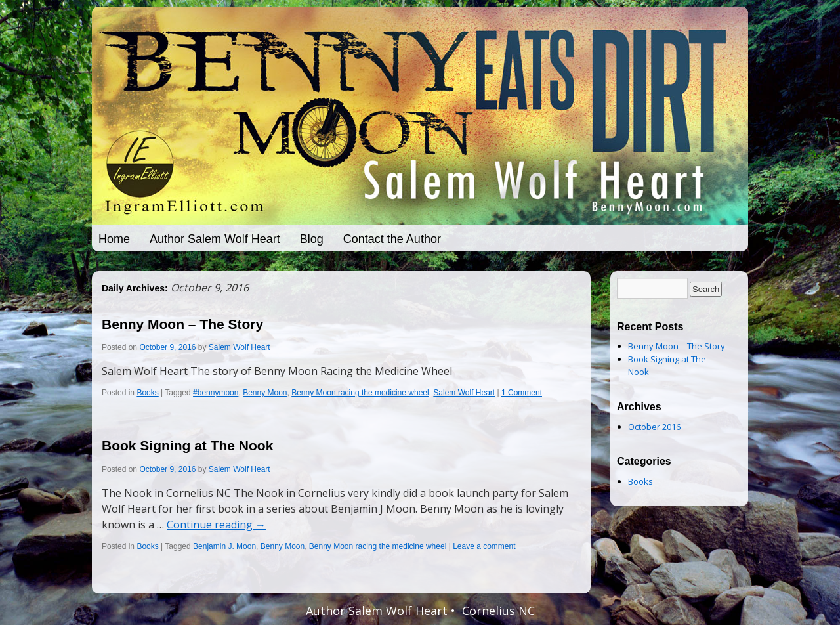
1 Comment (522, 393)
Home (114, 239)
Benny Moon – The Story (182, 324)
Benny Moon (265, 393)
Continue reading (216, 525)
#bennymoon (216, 393)
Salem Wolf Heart (240, 347)
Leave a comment (484, 546)
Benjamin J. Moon (224, 546)
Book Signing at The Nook (187, 445)
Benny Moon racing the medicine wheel (360, 393)
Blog (312, 239)
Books (147, 393)
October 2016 (654, 427)
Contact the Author (392, 239)
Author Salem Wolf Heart (215, 239)
